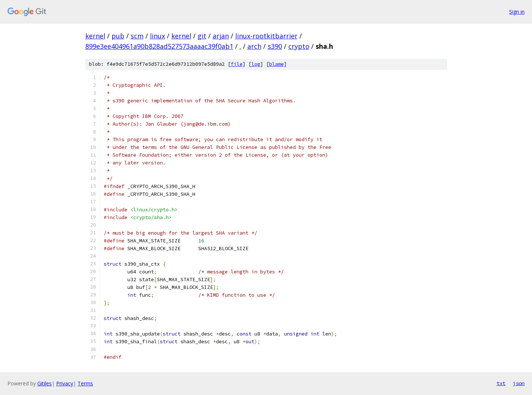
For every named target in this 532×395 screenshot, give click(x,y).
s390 (275, 46)
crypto (299, 46)
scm (137, 36)
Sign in (517, 12)
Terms (85, 383)
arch (254, 46)
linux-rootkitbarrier (266, 36)
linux (157, 36)
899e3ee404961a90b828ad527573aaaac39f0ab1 (159, 46)
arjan (221, 36)
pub (118, 36)
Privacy (65, 383)
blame (277, 64)
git (202, 36)
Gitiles (44, 383)
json (519, 383)
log (256, 64)
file (237, 64)
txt (501, 383)
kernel (95, 36)
